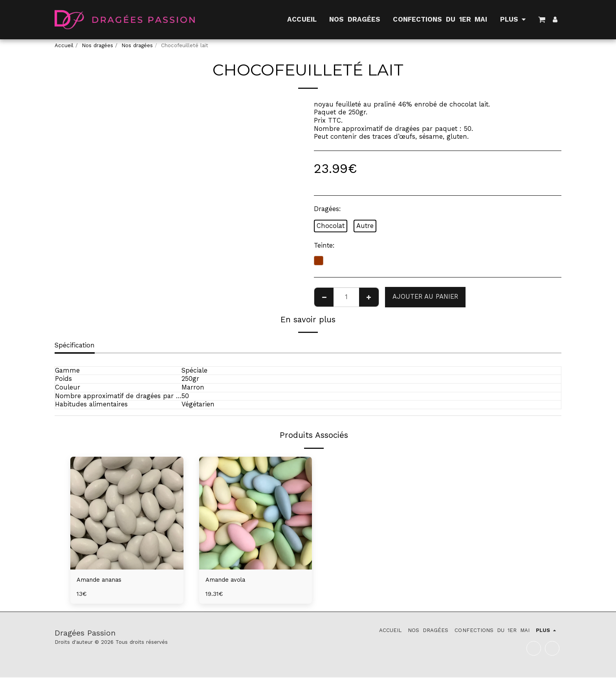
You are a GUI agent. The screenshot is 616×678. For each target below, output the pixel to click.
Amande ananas (102, 580)
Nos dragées (97, 45)
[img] (127, 513)
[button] (542, 19)
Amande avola (228, 580)
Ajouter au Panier (425, 297)
